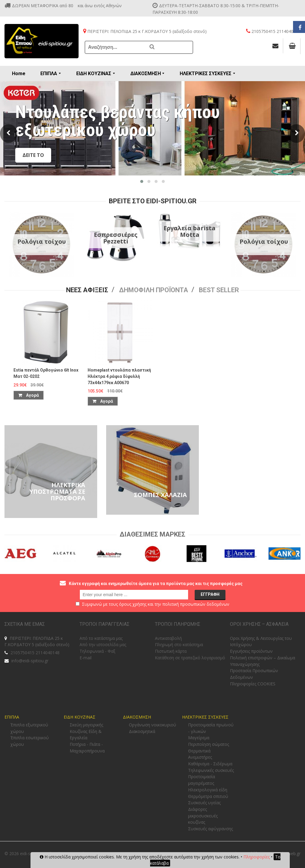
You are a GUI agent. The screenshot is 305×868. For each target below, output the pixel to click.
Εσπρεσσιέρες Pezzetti (116, 238)
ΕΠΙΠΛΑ (12, 717)
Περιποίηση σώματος (209, 744)
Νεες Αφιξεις (87, 290)
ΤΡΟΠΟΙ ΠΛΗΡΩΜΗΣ (178, 624)
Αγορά (29, 395)
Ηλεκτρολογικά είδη (208, 790)
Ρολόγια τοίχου (42, 241)
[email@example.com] (134, 595)
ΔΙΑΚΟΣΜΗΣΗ (137, 717)
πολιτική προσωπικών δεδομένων (196, 604)
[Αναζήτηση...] (116, 47)
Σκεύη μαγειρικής (86, 725)
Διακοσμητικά (142, 731)
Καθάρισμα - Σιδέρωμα (210, 764)
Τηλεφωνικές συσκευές (211, 770)
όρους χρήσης (133, 604)
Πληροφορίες (257, 857)
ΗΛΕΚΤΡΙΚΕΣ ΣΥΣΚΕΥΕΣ (205, 717)
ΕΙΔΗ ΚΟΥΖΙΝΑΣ (80, 717)
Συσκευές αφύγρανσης (211, 829)
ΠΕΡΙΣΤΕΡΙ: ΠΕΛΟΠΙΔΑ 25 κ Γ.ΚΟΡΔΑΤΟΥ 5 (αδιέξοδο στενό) (37, 641)
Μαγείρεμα (199, 738)
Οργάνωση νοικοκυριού (152, 725)
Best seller (219, 290)
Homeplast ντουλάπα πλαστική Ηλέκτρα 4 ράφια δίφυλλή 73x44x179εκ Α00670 (119, 376)
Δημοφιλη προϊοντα (154, 290)
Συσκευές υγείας (204, 803)
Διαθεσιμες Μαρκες (152, 534)
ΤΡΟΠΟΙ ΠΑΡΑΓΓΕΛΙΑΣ (105, 624)
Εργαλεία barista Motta (190, 231)
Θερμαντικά (199, 751)
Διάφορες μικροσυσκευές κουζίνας (203, 816)
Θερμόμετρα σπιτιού (208, 796)
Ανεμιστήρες (200, 757)
